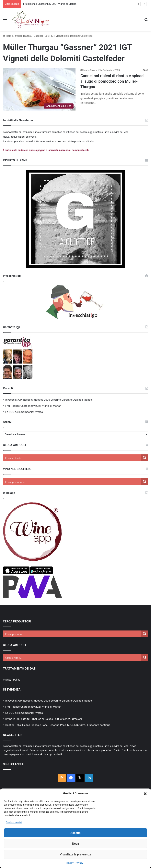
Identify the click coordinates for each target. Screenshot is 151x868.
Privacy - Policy (12, 680)
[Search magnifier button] (145, 458)
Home (8, 36)
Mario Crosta (90, 70)
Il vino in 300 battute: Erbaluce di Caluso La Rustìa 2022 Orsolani (44, 719)
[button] (145, 794)
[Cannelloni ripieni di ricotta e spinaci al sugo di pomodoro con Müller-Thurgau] (39, 89)
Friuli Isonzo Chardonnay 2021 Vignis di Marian (50, 4)
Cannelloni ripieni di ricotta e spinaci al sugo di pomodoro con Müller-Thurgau (112, 81)
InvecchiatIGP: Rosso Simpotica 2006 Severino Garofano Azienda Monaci (49, 400)
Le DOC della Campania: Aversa (24, 412)
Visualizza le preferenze (75, 854)
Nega (75, 844)
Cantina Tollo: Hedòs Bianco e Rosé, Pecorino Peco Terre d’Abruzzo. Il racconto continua (58, 725)
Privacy (70, 863)
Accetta (75, 833)
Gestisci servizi (14, 822)
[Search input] (72, 458)
